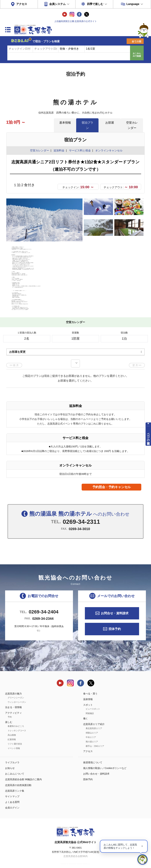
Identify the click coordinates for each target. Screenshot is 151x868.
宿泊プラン (87, 125)
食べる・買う (90, 688)
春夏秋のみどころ (16, 720)
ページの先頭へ (148, 437)
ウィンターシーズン (17, 696)
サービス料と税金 (80, 150)
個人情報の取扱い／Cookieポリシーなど (105, 762)
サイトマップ (12, 791)
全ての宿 (137, 41)
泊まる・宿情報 (13, 701)
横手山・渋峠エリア (95, 740)
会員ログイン (12, 802)
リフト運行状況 (15, 738)
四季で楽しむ (95, 4)
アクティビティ (13, 707)
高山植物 (12, 729)
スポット (88, 699)
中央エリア (91, 731)
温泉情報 (88, 693)
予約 (10, 711)
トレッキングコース (17, 725)
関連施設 (90, 708)
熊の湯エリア (92, 736)
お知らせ (10, 762)
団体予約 (115, 623)
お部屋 (110, 123)
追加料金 (59, 150)
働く (86, 713)
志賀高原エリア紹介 (94, 718)
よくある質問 (12, 796)
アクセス (22, 4)
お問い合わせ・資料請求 (96, 768)
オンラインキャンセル (108, 150)
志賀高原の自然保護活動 (18, 779)
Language (133, 4)
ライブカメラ (12, 756)
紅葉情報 (12, 734)
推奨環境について (93, 756)
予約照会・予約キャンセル (112, 481)
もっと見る (129, 294)
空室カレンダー (132, 125)
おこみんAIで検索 (137, 55)
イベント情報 (14, 743)
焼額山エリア (92, 727)
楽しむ (9, 716)
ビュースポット (93, 703)
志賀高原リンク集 (15, 785)
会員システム (57, 4)
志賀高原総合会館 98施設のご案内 (23, 774)
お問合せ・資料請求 (115, 607)
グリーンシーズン (16, 692)
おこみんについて (15, 768)
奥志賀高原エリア (94, 722)
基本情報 (65, 123)
